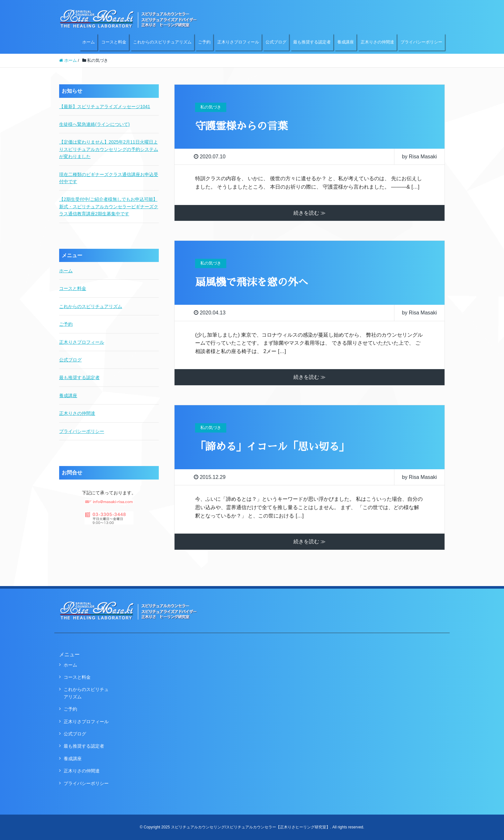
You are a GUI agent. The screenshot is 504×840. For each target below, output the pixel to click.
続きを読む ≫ (310, 213)
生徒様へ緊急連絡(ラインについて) (94, 124)
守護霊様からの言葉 (241, 126)
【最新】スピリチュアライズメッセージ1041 (105, 107)
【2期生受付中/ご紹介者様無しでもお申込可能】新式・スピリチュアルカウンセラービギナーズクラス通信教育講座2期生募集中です (109, 206)
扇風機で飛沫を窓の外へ (252, 282)
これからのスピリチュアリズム (162, 42)
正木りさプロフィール (238, 42)
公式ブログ (276, 42)
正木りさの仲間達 (377, 42)
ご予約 (204, 42)
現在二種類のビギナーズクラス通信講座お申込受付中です (109, 178)
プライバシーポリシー (421, 42)
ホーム (89, 42)
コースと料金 (114, 42)
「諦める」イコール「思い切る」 (272, 447)
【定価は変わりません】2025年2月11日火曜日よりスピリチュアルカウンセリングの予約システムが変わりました (109, 149)
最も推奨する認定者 (312, 42)
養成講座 (346, 42)
